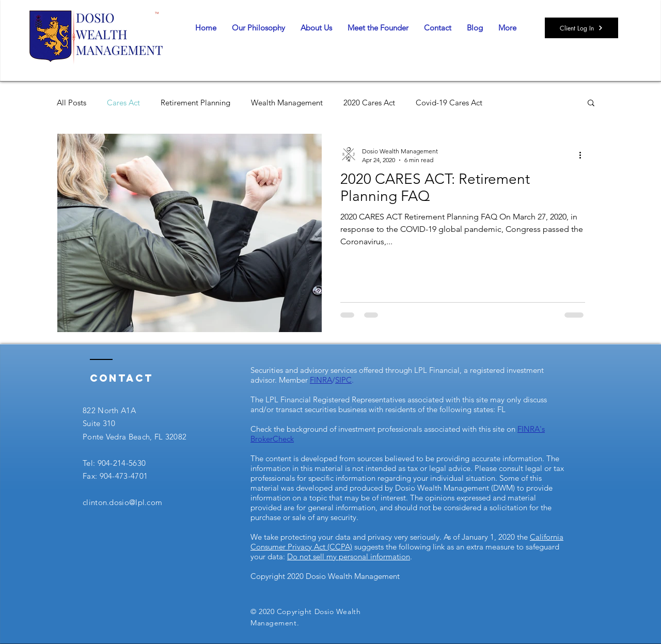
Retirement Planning (195, 103)
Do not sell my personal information (349, 556)
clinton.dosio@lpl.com (122, 502)
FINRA (321, 380)
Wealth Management (287, 103)
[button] (591, 104)
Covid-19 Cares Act (449, 103)
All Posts (72, 103)
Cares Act (123, 103)
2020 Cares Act (369, 103)
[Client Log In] (581, 28)
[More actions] (584, 155)
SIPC (343, 380)
